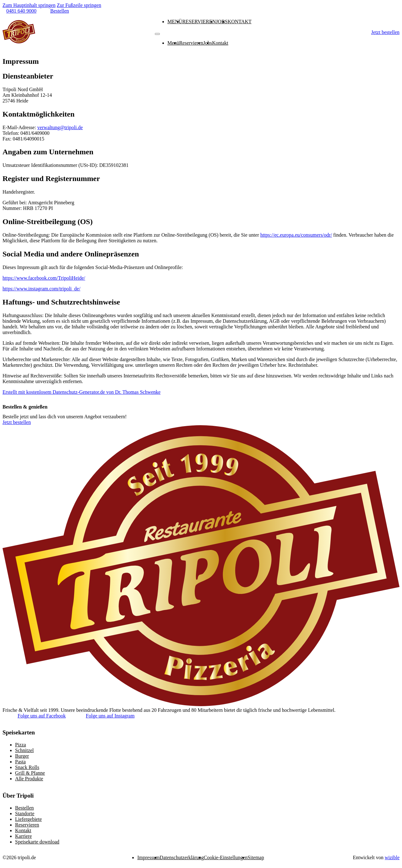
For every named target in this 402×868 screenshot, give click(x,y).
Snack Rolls (27, 767)
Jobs (222, 22)
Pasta (20, 762)
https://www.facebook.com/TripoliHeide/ (44, 278)
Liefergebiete (28, 819)
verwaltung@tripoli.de (60, 127)
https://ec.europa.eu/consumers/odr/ (296, 235)
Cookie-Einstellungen (226, 857)
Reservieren (199, 22)
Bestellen (24, 808)
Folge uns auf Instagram (110, 716)
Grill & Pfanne (30, 773)
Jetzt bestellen (385, 32)
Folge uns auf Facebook (42, 716)
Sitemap (256, 857)
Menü (175, 22)
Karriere (23, 836)
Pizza (21, 745)
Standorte (25, 813)
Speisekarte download (37, 842)
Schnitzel (24, 750)
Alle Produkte (29, 779)
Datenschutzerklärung (182, 857)
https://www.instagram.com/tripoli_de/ (41, 289)
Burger (22, 756)
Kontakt (240, 22)
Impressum (148, 857)
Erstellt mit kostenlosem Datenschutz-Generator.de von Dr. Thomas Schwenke (81, 392)
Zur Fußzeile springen (79, 5)
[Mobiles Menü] (157, 34)
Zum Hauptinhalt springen (29, 5)
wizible (392, 857)
